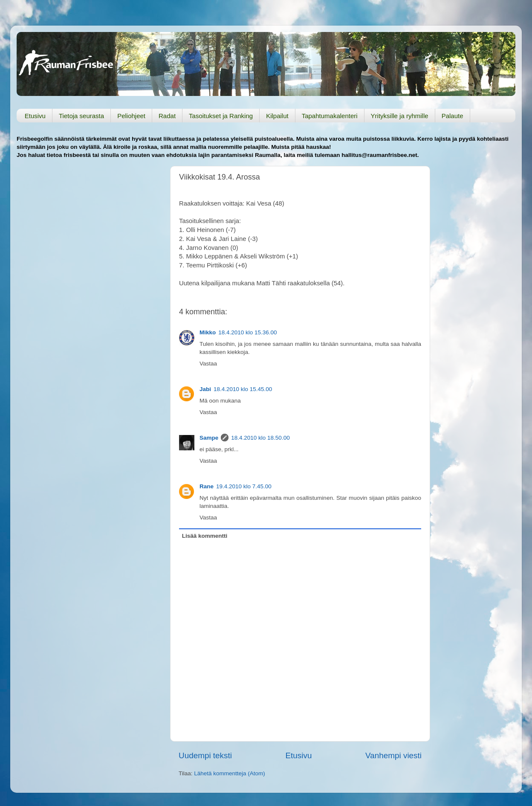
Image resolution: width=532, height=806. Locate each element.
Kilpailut (277, 116)
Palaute (452, 116)
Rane (207, 486)
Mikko (208, 332)
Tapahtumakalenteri (330, 116)
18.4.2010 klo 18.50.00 (260, 438)
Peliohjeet (131, 116)
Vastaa (208, 364)
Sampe (209, 438)
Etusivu (35, 116)
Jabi (205, 389)
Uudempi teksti (205, 755)
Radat (167, 116)
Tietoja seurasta (81, 116)
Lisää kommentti (205, 536)
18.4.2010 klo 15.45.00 (243, 389)
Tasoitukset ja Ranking (221, 116)
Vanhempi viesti (393, 755)
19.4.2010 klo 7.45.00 (244, 486)
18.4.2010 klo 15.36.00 (247, 332)
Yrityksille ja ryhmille (400, 116)
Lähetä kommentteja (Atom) (230, 773)
